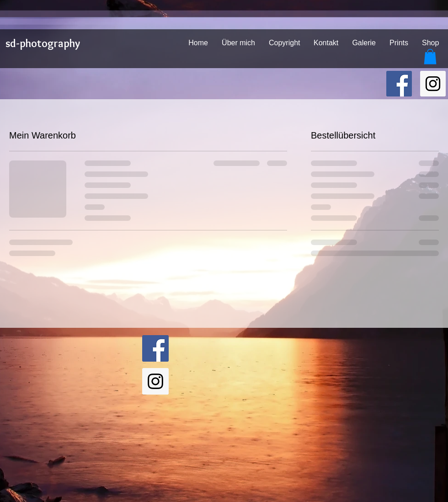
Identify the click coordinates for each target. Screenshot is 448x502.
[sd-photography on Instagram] (433, 84)
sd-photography (43, 43)
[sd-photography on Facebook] (399, 84)
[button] (430, 56)
